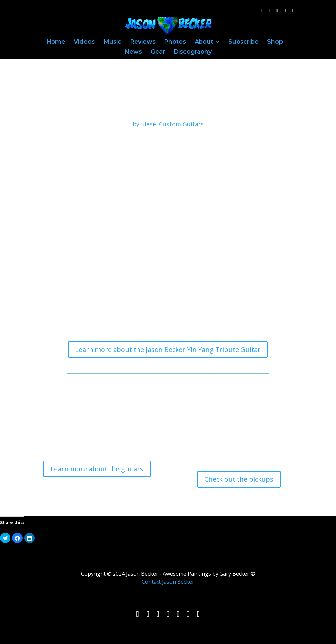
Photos (175, 42)
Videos (84, 42)
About (204, 42)
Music (112, 42)
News (133, 52)
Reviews (143, 42)
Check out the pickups (239, 479)
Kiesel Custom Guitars (172, 124)
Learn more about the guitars (97, 469)
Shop (275, 42)
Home (56, 42)
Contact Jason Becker (168, 582)
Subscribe (243, 42)
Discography (193, 52)
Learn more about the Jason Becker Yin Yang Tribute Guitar (168, 349)
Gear (158, 52)
